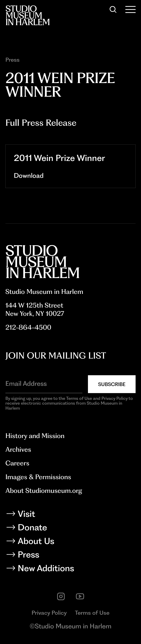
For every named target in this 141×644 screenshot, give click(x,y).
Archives (18, 449)
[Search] (113, 9)
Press (12, 60)
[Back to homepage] (28, 15)
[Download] (71, 176)
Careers (17, 463)
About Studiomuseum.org (44, 491)
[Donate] (70, 528)
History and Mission (35, 436)
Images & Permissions (38, 477)
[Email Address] (44, 383)
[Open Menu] (130, 9)
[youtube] (80, 596)
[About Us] (70, 542)
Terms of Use (92, 613)
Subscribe (112, 384)
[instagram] (61, 596)
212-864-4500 (28, 327)
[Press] (70, 556)
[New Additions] (70, 569)
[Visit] (70, 515)
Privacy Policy (49, 613)
